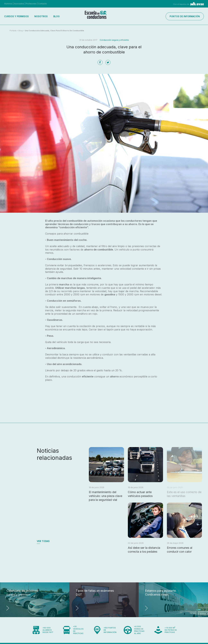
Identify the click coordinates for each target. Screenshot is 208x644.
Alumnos (8, 4)
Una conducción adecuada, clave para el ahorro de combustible (54, 31)
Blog (56, 16)
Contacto (42, 4)
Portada (13, 31)
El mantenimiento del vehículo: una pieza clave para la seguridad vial (106, 496)
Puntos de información (185, 16)
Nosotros (41, 16)
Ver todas (43, 541)
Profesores (31, 4)
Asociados (19, 4)
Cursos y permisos (16, 16)
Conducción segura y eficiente (114, 40)
